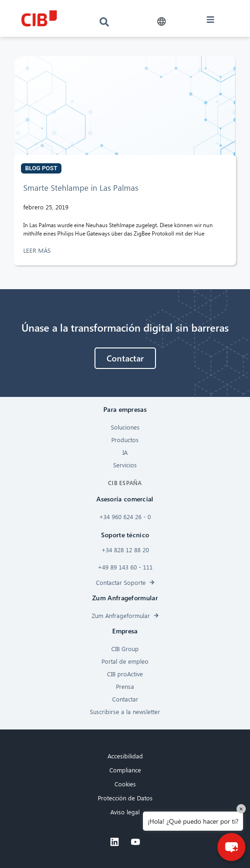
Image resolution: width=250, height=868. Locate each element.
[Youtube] (135, 842)
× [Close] (241, 809)
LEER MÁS (38, 250)
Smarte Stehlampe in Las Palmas (81, 188)
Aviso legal (125, 812)
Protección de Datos (125, 798)
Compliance (125, 770)
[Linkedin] (115, 842)
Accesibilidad (125, 756)
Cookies (125, 784)
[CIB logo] (39, 18)
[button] (162, 22)
